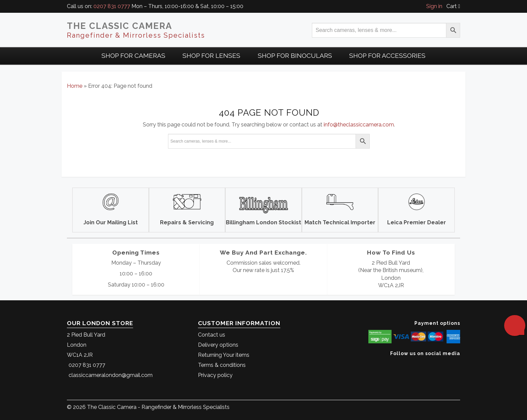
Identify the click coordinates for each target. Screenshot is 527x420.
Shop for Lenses (211, 55)
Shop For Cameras (133, 55)
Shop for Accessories (387, 55)
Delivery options (218, 345)
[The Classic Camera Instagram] (459, 364)
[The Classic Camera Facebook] (458, 364)
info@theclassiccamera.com (359, 125)
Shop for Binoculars (295, 55)
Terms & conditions (222, 365)
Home (75, 86)
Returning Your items (224, 355)
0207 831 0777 (112, 6)
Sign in (434, 6)
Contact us (212, 335)
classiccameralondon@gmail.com (111, 375)
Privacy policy (215, 375)
